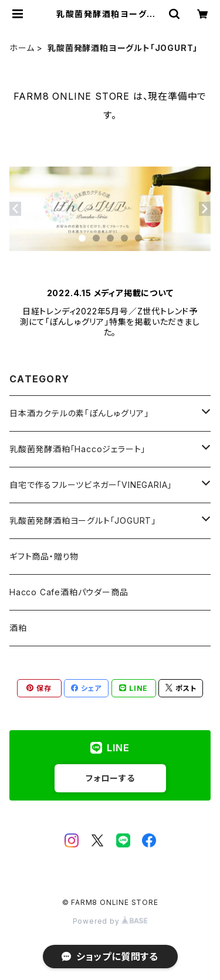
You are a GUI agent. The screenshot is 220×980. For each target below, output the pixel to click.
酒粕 (18, 628)
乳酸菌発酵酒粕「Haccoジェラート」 (77, 449)
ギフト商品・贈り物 (44, 556)
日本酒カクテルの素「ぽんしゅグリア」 (79, 413)
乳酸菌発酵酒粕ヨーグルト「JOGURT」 (83, 520)
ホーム (22, 48)
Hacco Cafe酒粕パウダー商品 (69, 592)
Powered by (110, 921)
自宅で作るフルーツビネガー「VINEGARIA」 (91, 485)
